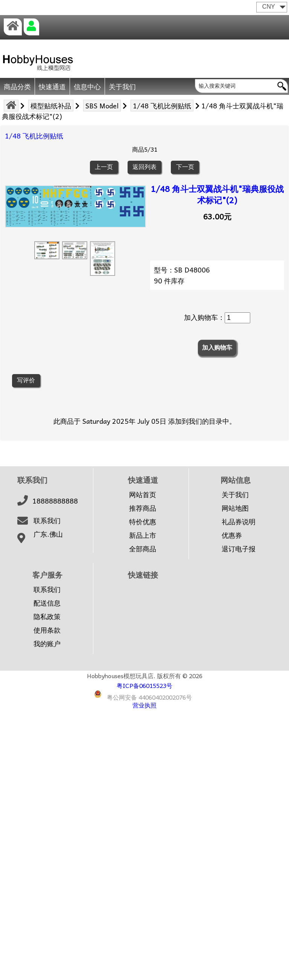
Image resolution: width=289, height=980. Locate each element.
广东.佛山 (48, 534)
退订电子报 (239, 549)
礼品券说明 (239, 522)
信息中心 (87, 86)
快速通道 (52, 86)
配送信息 (47, 603)
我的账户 (47, 644)
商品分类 (17, 86)
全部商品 (143, 549)
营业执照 (144, 705)
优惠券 (232, 535)
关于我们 (122, 86)
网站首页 (143, 495)
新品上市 (143, 535)
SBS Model (102, 106)
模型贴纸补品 (51, 106)
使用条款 (47, 630)
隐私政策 (47, 616)
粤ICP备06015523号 (144, 685)
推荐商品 (143, 508)
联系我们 (47, 520)
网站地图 (235, 508)
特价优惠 (143, 522)
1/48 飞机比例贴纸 (162, 106)
